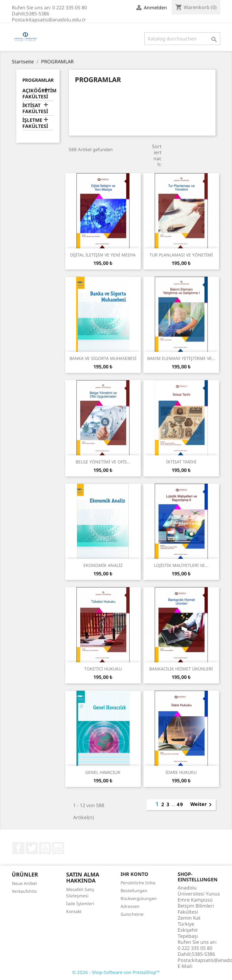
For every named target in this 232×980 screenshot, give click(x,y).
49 (180, 804)
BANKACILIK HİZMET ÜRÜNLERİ (181, 669)
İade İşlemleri (80, 904)
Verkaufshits (24, 891)
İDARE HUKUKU (181, 772)
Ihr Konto (134, 874)
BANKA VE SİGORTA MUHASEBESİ (103, 358)
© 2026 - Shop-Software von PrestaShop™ (116, 972)
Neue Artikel (24, 883)
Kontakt (74, 911)
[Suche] (182, 39)
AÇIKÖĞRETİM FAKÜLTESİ (38, 94)
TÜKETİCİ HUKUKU (103, 669)
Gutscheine (132, 914)
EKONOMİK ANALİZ (103, 565)
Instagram (58, 848)
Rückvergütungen (139, 898)
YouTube (45, 848)
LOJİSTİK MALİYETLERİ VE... (181, 565)
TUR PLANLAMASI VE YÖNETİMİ (181, 255)
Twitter (32, 848)
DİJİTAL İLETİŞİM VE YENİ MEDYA (103, 255)
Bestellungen (134, 891)
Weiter (202, 805)
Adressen (130, 906)
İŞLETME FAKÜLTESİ (35, 123)
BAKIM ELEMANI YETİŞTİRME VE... (181, 358)
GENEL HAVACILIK (103, 772)
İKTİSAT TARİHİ (181, 462)
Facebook (18, 848)
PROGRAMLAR (38, 80)
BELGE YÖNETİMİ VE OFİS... (103, 462)
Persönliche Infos (138, 883)
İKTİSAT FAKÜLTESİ (35, 108)
